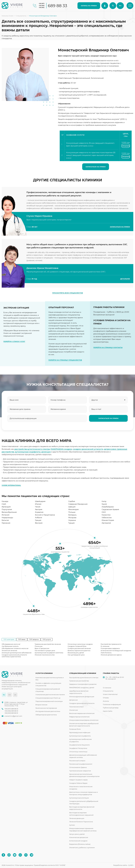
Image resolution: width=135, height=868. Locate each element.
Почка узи (39, 646)
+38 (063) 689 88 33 (11, 713)
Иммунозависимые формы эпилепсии (84, 720)
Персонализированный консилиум (49, 701)
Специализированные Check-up (48, 698)
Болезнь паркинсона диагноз (79, 651)
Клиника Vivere (8, 16)
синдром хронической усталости (88, 449)
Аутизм (72, 825)
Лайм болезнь (106, 653)
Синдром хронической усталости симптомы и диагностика (14, 656)
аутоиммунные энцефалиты (28, 452)
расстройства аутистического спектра (32, 449)
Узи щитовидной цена (76, 655)
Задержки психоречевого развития (83, 684)
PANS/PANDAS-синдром (61, 449)
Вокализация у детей (76, 653)
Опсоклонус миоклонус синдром (80, 644)
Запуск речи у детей (77, 834)
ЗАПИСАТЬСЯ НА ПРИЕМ (96, 167)
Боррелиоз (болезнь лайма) (80, 844)
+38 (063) (42, 7)
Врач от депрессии (42, 648)
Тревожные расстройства (79, 681)
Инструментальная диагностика (48, 711)
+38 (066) (42, 6)
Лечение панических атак (45, 655)
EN (10, 695)
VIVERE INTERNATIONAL (11, 485)
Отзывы (106, 698)
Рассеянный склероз (77, 761)
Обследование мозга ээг (11, 644)
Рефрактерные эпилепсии (79, 717)
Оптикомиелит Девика (78, 767)
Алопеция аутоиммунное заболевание (17, 653)
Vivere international (110, 694)
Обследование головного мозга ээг (15, 648)
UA (15, 695)
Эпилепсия (74, 710)
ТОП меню (22, 639)
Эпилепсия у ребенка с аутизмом (82, 848)
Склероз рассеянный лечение (79, 648)
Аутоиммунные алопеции (79, 798)
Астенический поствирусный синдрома (116, 651)
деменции (46, 452)
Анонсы (106, 701)
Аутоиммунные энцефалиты (80, 736)
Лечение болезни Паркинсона (81, 822)
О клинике (107, 688)
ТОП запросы (34, 639)
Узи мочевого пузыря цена (45, 651)
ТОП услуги (47, 639)
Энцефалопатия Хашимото (79, 745)
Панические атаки (76, 707)
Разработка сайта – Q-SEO (123, 865)
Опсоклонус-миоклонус (78, 752)
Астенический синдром (78, 841)
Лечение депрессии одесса (111, 655)
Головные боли (75, 729)
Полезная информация (112, 704)
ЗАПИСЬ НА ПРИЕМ (89, 6)
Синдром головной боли (77, 646)
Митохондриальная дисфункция (82, 697)
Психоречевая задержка (110, 648)
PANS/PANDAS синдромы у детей (82, 688)
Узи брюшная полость (10, 646)
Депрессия (73, 700)
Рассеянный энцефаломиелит (81, 764)
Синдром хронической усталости (82, 703)
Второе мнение (41, 705)
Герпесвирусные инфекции (80, 732)
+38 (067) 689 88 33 (11, 709)
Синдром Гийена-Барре (78, 783)
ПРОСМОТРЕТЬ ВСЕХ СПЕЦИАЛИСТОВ (68, 293)
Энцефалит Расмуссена (78, 748)
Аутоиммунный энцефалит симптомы (49, 653)
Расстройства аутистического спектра (84, 678)
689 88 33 (57, 6)
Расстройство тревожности (111, 644)
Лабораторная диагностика (46, 715)
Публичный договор (111, 708)
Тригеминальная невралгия (80, 771)
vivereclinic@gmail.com (13, 716)
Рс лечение (105, 646)
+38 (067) (42, 3)
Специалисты (21, 16)
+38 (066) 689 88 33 (11, 711)
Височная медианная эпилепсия (82, 713)
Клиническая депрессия (79, 837)
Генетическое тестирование (46, 708)
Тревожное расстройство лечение (48, 644)
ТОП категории (9, 639)
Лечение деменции (77, 818)
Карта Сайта (108, 711)
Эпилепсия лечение (9, 651)
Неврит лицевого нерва (78, 780)
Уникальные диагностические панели (50, 695)
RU (120, 6)
